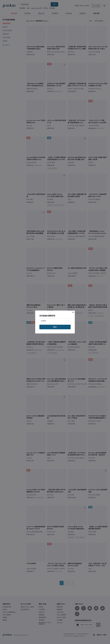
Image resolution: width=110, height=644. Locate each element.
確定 (55, 327)
